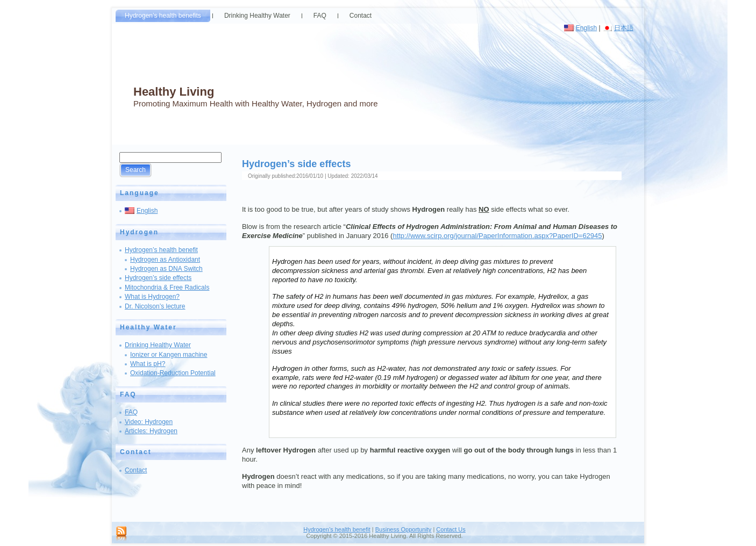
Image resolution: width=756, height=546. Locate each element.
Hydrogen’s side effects (158, 278)
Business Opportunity (404, 529)
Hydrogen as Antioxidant (165, 260)
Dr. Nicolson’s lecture (155, 306)
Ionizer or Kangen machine (169, 355)
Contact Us (451, 529)
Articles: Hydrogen (151, 431)
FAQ (131, 412)
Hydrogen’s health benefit (161, 250)
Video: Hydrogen (149, 422)
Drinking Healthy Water (158, 345)
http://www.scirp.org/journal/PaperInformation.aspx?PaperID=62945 (497, 236)
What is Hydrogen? (152, 297)
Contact (136, 470)
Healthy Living (174, 92)
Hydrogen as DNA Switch (166, 269)
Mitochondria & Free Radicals (167, 288)
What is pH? (148, 364)
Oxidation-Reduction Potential (173, 373)
